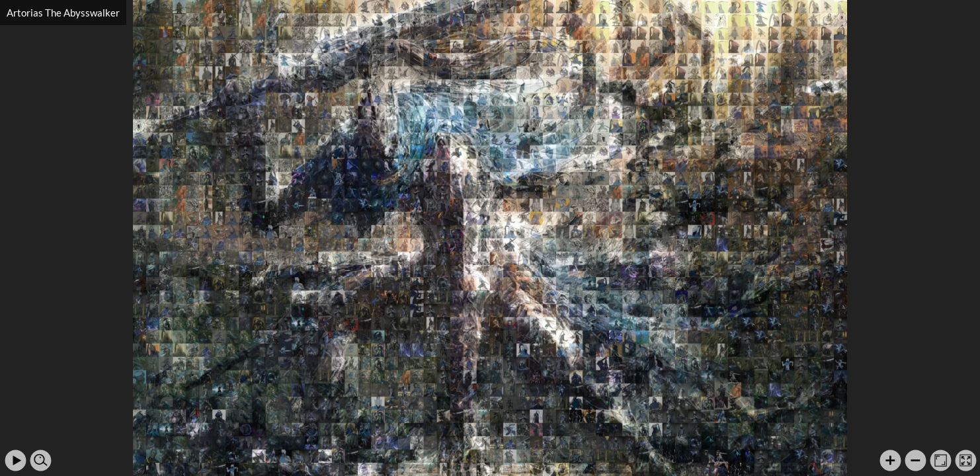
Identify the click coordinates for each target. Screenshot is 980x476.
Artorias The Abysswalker (63, 13)
